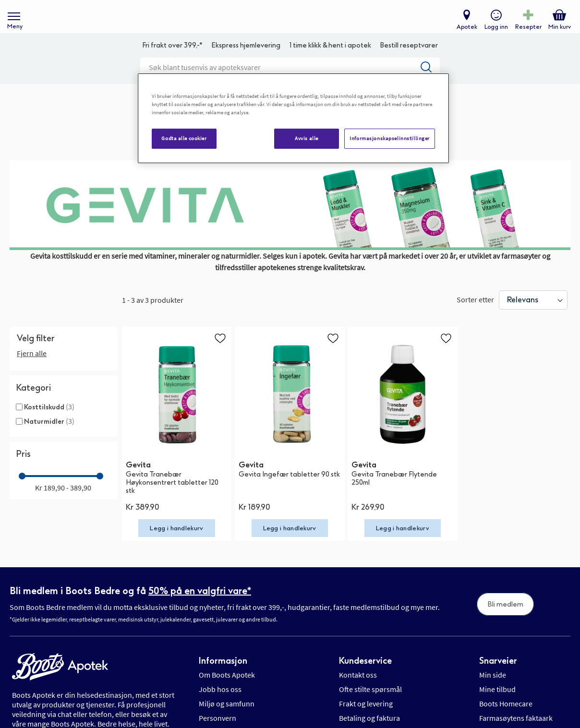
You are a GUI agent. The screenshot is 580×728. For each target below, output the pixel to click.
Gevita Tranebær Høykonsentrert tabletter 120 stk (172, 497)
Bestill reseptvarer (409, 60)
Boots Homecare (506, 718)
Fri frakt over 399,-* (172, 60)
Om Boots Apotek (227, 690)
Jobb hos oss (220, 704)
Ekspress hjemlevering (246, 60)
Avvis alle (307, 138)
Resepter (526, 32)
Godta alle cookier (184, 138)
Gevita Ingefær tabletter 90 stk (289, 489)
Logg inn (494, 32)
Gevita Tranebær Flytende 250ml (394, 493)
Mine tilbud (497, 704)
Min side (493, 690)
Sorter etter (475, 314)
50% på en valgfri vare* (200, 605)
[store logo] (285, 24)
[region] (293, 118)
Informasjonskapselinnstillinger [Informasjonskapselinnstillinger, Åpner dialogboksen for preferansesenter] (390, 138)
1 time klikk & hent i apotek (330, 60)
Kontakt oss (358, 690)
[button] (220, 353)
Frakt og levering (366, 718)
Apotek (465, 32)
